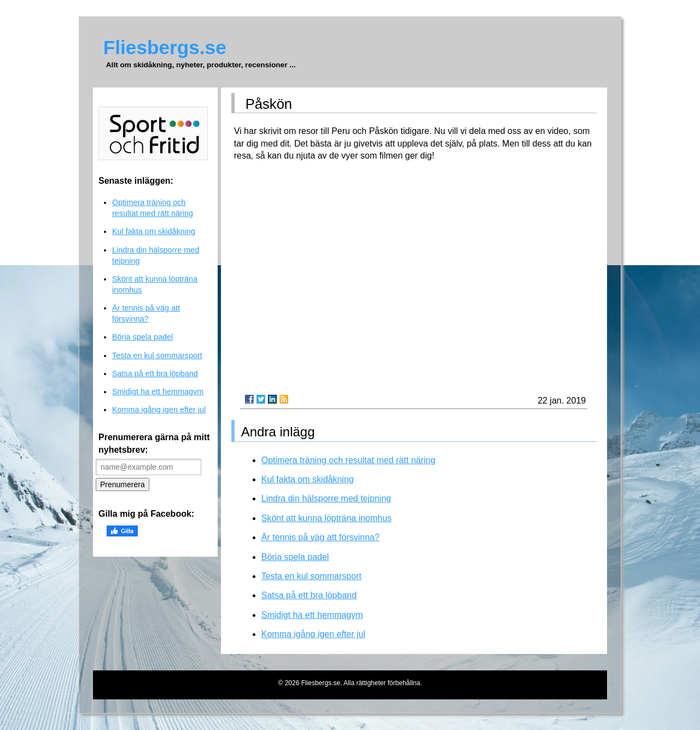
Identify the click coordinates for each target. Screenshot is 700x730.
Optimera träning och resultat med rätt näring (348, 460)
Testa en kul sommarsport (311, 576)
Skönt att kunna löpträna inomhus (326, 518)
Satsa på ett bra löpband (309, 595)
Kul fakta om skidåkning (308, 479)
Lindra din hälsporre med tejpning (326, 498)
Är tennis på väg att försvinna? (320, 537)
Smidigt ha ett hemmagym (312, 615)
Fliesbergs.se (165, 47)
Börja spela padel (295, 557)
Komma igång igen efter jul (313, 634)
